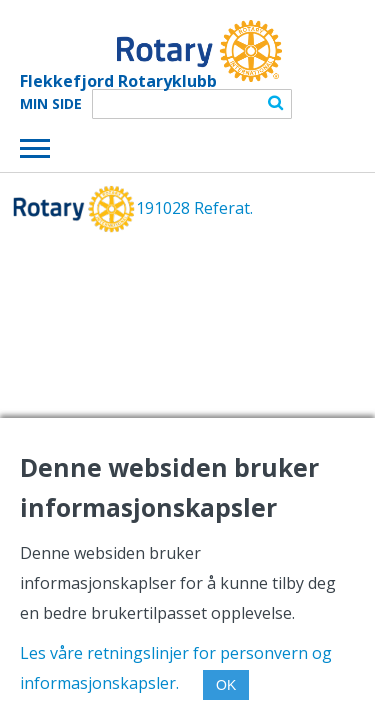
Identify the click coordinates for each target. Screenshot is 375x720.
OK (226, 685)
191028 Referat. (194, 208)
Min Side (51, 104)
